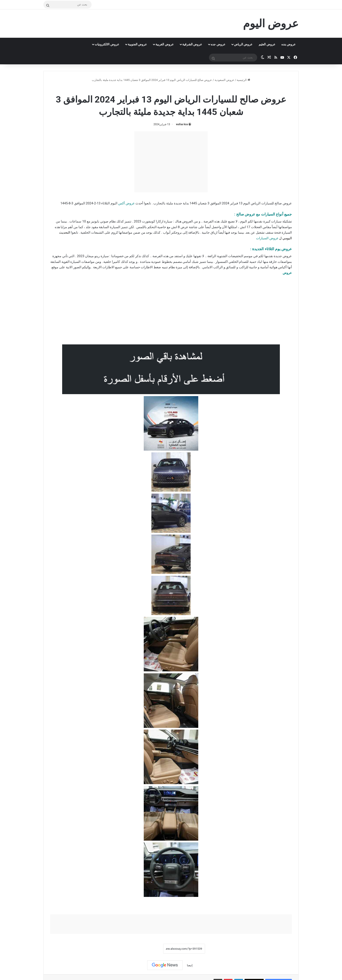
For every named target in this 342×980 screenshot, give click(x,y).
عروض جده (218, 44)
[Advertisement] (171, 162)
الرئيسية (243, 80)
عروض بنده (288, 44)
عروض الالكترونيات (107, 44)
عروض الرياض (243, 44)
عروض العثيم (267, 44)
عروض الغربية (164, 44)
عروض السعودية (224, 80)
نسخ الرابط (150, 949)
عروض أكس (127, 203)
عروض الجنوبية (137, 44)
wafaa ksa (182, 124)
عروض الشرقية (192, 44)
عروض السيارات (267, 238)
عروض (287, 273)
